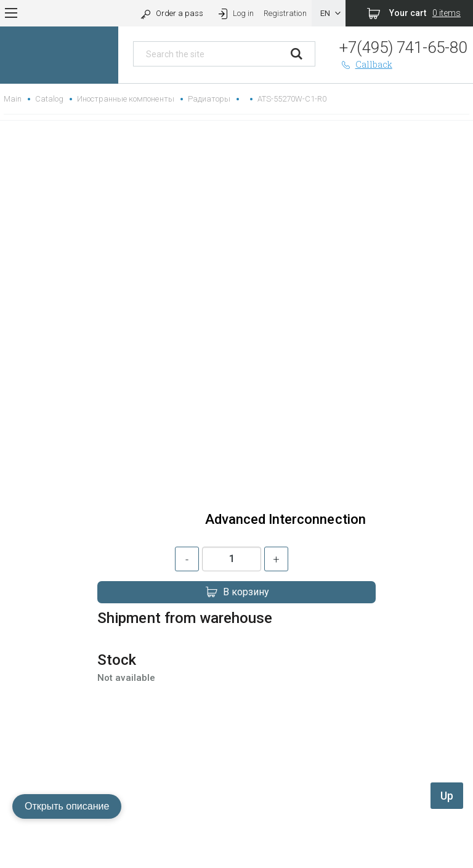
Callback (366, 64)
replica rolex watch (236, 822)
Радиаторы (209, 99)
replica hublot (236, 852)
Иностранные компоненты (125, 99)
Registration (285, 13)
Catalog (49, 99)
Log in (235, 13)
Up (447, 796)
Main (13, 99)
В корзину (236, 592)
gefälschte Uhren (236, 837)
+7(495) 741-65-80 (403, 47)
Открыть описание (67, 806)
